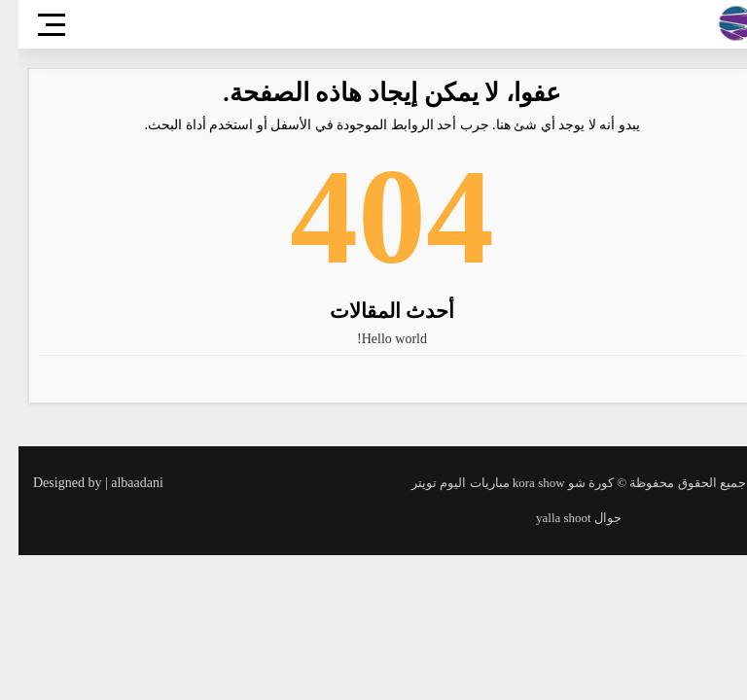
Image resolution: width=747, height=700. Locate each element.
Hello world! (373, 339)
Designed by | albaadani (80, 483)
